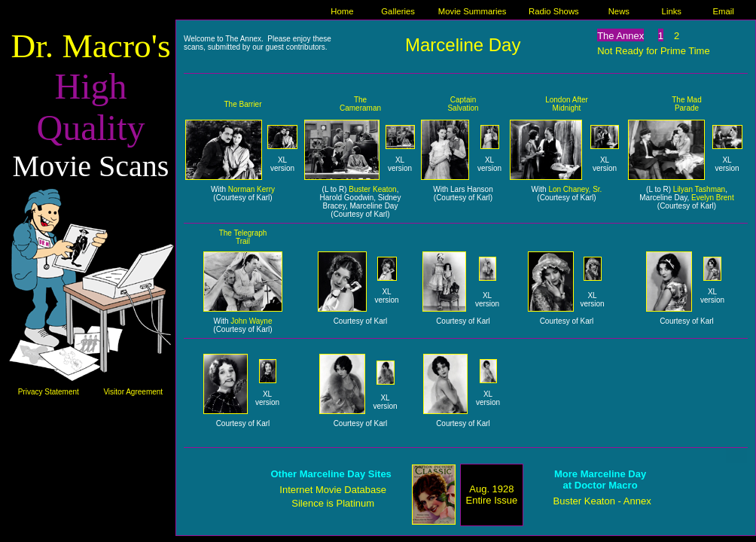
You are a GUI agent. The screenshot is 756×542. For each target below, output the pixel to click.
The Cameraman (360, 104)
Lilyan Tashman (699, 189)
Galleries (398, 11)
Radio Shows (554, 11)
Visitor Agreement (133, 392)
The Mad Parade (686, 104)
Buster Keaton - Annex (602, 501)
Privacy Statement (49, 392)
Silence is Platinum (333, 503)
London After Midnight (567, 104)
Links (672, 11)
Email (724, 11)
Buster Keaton (372, 189)
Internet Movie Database (333, 490)
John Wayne (251, 321)
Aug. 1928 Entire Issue (492, 495)
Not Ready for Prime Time (654, 51)
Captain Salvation (463, 104)
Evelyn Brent (713, 198)
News (619, 11)
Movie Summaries (472, 11)
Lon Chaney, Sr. (575, 189)
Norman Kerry (251, 189)
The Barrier (242, 104)
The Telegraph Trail (243, 237)
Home (342, 11)
